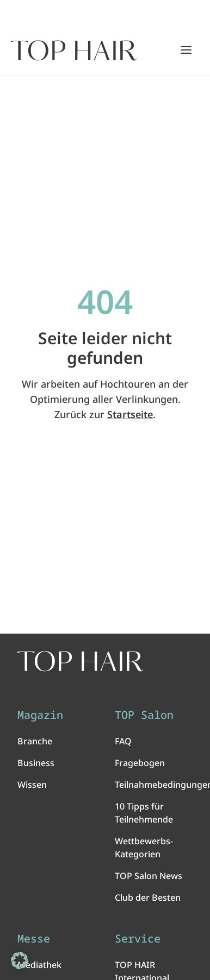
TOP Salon (144, 715)
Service (138, 939)
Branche (35, 741)
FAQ (123, 741)
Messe (34, 939)
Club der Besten (148, 897)
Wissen (32, 785)
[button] (20, 960)
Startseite (130, 414)
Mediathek (39, 965)
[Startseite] (74, 50)
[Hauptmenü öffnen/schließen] (186, 50)
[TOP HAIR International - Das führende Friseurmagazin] (80, 661)
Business (36, 763)
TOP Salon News (149, 876)
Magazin (40, 715)
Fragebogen (140, 763)
